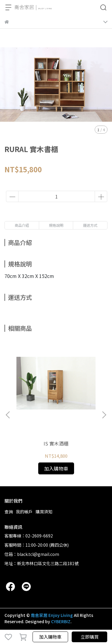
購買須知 (44, 512)
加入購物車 (50, 637)
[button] (104, 415)
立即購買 (90, 637)
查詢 (9, 512)
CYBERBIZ (61, 621)
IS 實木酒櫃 (56, 443)
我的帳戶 (24, 512)
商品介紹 (22, 225)
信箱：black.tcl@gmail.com (32, 554)
